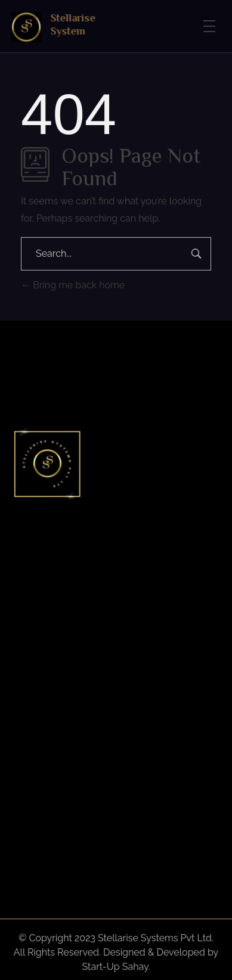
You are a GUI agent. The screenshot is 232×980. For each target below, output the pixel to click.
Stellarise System (75, 24)
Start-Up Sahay (115, 967)
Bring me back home (73, 285)
